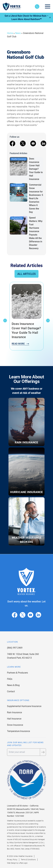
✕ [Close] (50, 18)
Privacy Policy (12, 860)
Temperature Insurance (18, 731)
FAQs (10, 679)
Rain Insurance (14, 712)
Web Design (12, 863)
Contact (11, 691)
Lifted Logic (23, 863)
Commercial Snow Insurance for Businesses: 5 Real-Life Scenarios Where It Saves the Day (36, 198)
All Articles (26, 274)
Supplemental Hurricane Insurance (24, 706)
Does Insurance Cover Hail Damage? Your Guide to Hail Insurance (36, 169)
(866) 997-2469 (15, 648)
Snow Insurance (15, 725)
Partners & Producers (17, 673)
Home (10, 33)
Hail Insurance (14, 719)
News (18, 33)
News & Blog (13, 685)
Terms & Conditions (28, 860)
